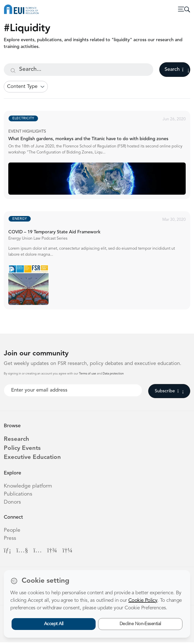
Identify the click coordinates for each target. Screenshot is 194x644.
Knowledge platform (28, 488)
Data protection (113, 374)
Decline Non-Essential (140, 624)
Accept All (54, 624)
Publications (18, 496)
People (12, 532)
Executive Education (35, 459)
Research (17, 440)
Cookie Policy (143, 601)
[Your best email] (73, 390)
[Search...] (79, 70)
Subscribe (169, 391)
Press (10, 540)
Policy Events (24, 449)
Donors (13, 504)
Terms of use (88, 374)
